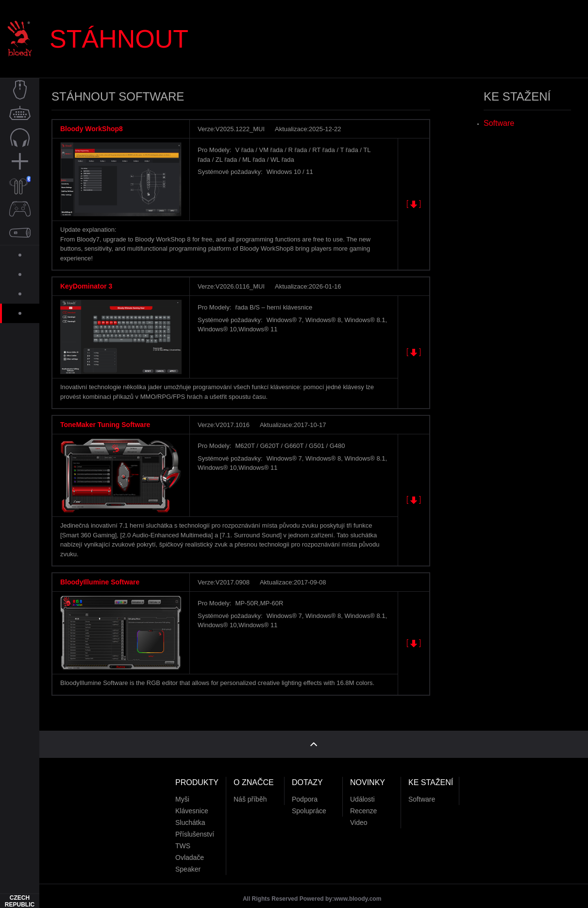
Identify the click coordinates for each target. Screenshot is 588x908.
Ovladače (190, 847)
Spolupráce (309, 801)
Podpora (305, 789)
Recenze (363, 801)
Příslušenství (195, 824)
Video (359, 812)
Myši (182, 789)
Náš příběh (250, 789)
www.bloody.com (358, 889)
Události (362, 789)
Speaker (188, 859)
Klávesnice (192, 801)
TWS (183, 836)
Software (499, 123)
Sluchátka (190, 812)
